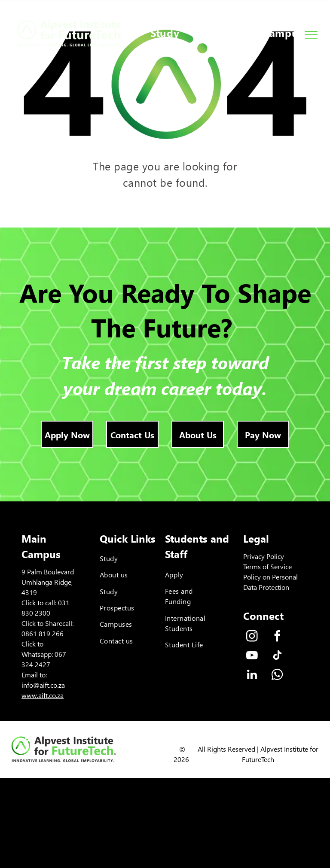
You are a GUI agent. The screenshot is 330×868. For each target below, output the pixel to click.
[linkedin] (252, 676)
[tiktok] (277, 657)
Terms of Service (267, 566)
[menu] (311, 35)
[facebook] (277, 637)
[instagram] (252, 637)
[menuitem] (165, 33)
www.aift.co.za (43, 695)
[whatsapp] (277, 676)
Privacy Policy (264, 556)
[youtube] (252, 657)
